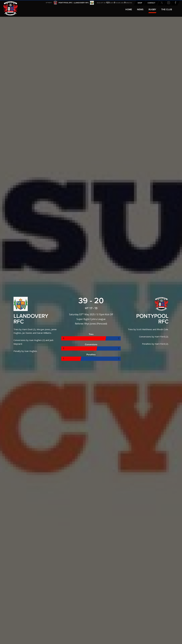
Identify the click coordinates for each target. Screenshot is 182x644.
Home (129, 10)
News (140, 10)
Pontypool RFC (9, 7)
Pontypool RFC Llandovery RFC (74, 3)
